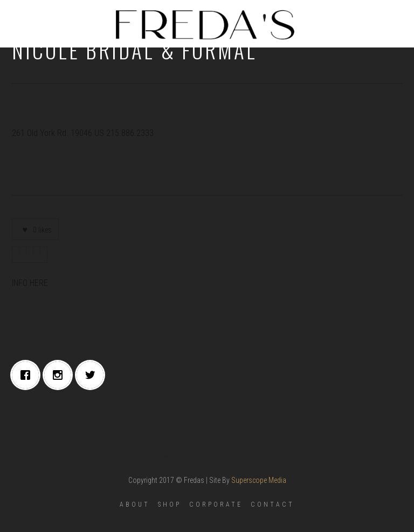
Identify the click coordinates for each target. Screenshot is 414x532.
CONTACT (272, 504)
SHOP (170, 504)
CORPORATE (216, 504)
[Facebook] (28, 375)
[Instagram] (60, 375)
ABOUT (135, 504)
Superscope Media (259, 480)
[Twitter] (93, 375)
